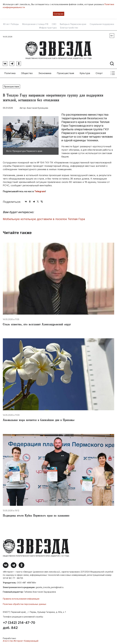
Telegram (40, 190)
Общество (27, 72)
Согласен (59, 14)
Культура (85, 72)
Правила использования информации (21, 598)
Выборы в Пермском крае (73, 24)
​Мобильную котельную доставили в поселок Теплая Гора (44, 218)
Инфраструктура (48, 28)
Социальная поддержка (102, 24)
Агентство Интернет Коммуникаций (21, 640)
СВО (54, 24)
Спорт (99, 72)
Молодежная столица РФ (35, 24)
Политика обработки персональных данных (25, 603)
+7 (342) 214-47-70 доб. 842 (19, 624)
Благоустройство (69, 28)
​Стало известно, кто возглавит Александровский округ (37, 324)
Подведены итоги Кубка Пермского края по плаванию (36, 515)
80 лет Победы (11, 24)
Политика (10, 72)
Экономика (45, 72)
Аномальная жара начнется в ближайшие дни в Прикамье (39, 419)
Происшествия (65, 72)
